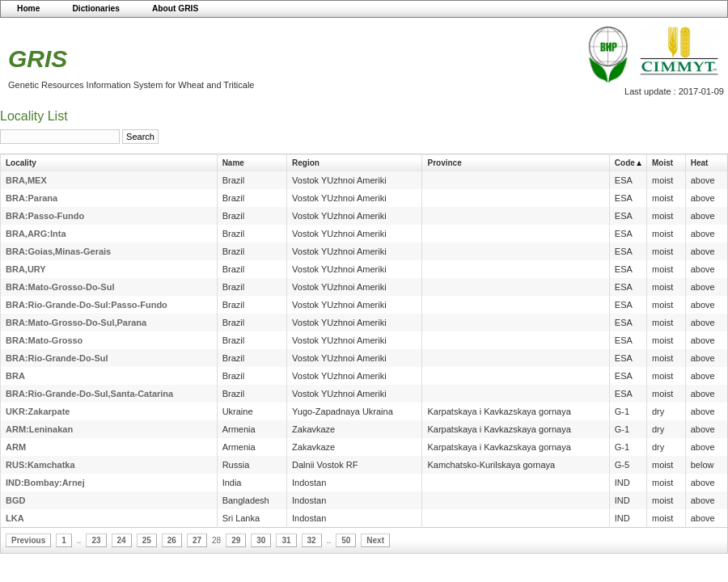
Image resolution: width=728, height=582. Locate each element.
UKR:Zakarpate (38, 411)
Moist (662, 163)
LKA (15, 518)
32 (312, 540)
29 (236, 540)
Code (625, 163)
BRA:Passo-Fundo (45, 216)
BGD (15, 500)
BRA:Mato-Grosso (44, 340)
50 (346, 540)
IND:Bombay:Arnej (45, 483)
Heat (700, 163)
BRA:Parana (32, 198)
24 (122, 540)
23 (96, 540)
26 (172, 540)
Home (28, 8)
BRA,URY (26, 269)
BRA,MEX (26, 180)
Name (233, 163)
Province (444, 163)
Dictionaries (96, 8)
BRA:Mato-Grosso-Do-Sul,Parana (76, 323)
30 (261, 540)
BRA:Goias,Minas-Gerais (58, 251)
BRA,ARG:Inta (36, 234)
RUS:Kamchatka (40, 465)
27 (197, 540)
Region (306, 163)
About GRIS (175, 8)
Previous (28, 540)
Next (375, 540)
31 (286, 540)
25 (147, 540)
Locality (21, 163)
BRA (15, 376)
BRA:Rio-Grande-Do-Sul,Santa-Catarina (89, 394)
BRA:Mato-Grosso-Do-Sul (60, 287)
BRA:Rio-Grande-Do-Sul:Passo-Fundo (87, 305)
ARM (16, 447)
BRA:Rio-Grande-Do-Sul (57, 358)
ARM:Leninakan (39, 429)
